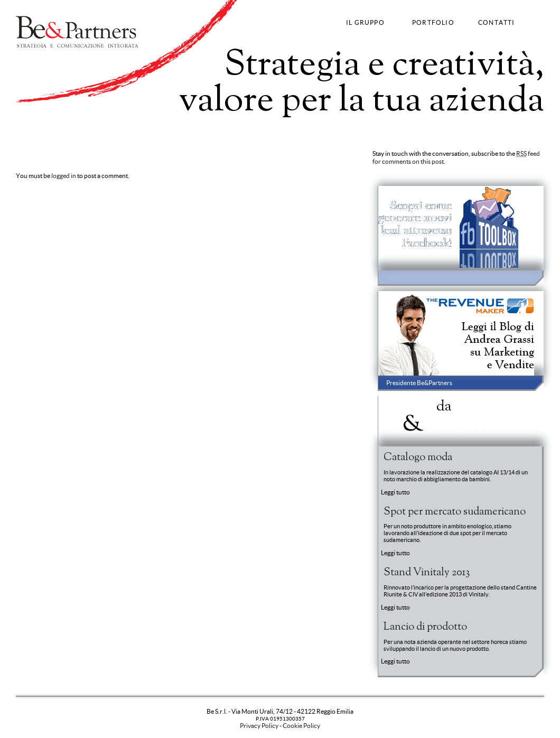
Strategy (29, 129)
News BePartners (440, 415)
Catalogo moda (418, 457)
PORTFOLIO (433, 22)
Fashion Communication (140, 129)
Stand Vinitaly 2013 (427, 573)
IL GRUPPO (365, 22)
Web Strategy (199, 129)
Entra (533, 429)
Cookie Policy (301, 726)
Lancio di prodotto (425, 627)
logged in (64, 176)
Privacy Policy (259, 726)
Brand (53, 129)
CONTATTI (497, 22)
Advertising (83, 129)
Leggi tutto (395, 492)
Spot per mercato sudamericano (455, 512)
